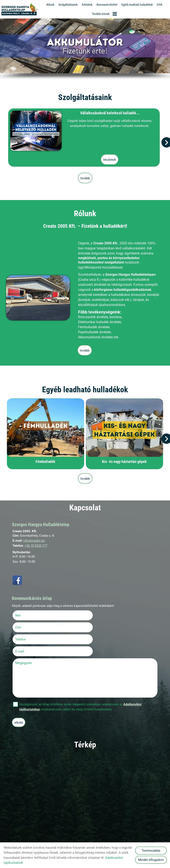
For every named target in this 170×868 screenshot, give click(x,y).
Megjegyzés (24, 638)
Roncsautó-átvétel (107, 5)
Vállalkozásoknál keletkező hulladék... (108, 113)
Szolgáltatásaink (68, 5)
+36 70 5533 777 (36, 545)
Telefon (26, 626)
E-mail (98, 626)
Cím (91, 614)
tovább (85, 178)
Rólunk (50, 5)
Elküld (19, 697)
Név (24, 614)
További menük (104, 14)
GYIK (160, 5)
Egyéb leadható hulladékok (137, 5)
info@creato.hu (34, 540)
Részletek (108, 159)
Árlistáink (87, 5)
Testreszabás (151, 851)
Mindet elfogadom (151, 860)
